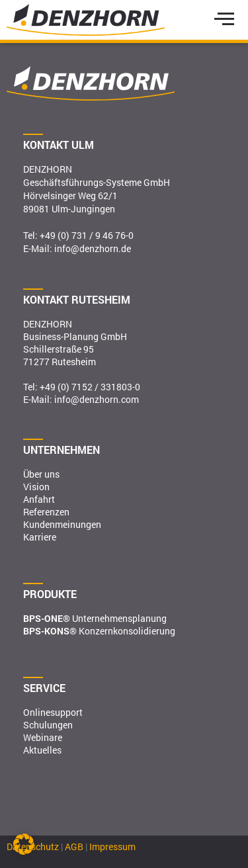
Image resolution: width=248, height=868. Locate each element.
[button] (24, 844)
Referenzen (46, 512)
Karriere (40, 537)
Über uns (41, 474)
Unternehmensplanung (95, 618)
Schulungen (48, 725)
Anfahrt (39, 499)
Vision (36, 487)
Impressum (112, 846)
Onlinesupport (53, 712)
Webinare (43, 737)
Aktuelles (42, 750)
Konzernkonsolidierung (99, 631)
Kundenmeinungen (62, 524)
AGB (74, 846)
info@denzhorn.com (97, 399)
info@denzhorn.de (93, 248)
